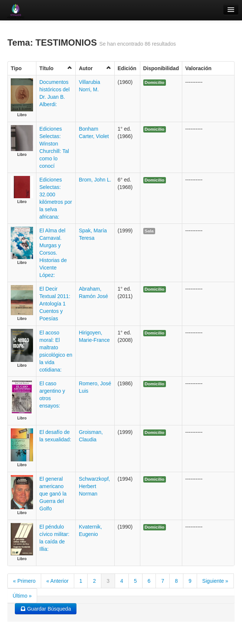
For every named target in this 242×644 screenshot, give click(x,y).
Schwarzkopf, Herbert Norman (94, 486)
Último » (22, 596)
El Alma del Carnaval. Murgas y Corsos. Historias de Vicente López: (53, 253)
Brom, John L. (95, 180)
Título (56, 68)
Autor (95, 68)
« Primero (24, 581)
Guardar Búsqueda (46, 609)
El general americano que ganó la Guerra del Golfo (53, 494)
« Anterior (58, 581)
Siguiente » (215, 581)
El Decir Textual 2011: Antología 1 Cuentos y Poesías (55, 304)
